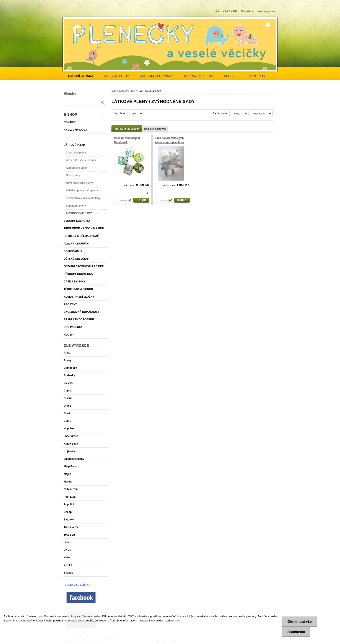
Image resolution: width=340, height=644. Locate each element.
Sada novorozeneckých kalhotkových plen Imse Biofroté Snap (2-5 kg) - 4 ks (172, 142)
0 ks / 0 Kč (230, 11)
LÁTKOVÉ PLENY (117, 76)
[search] (103, 103)
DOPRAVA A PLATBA (199, 76)
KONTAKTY (257, 76)
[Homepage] (81, 76)
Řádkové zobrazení (155, 129)
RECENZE (231, 76)
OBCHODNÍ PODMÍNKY (157, 76)
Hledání (70, 94)
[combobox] (239, 114)
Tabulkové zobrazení (127, 129)
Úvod (114, 91)
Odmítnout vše (299, 622)
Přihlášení (247, 11)
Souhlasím (296, 632)
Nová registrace (266, 11)
